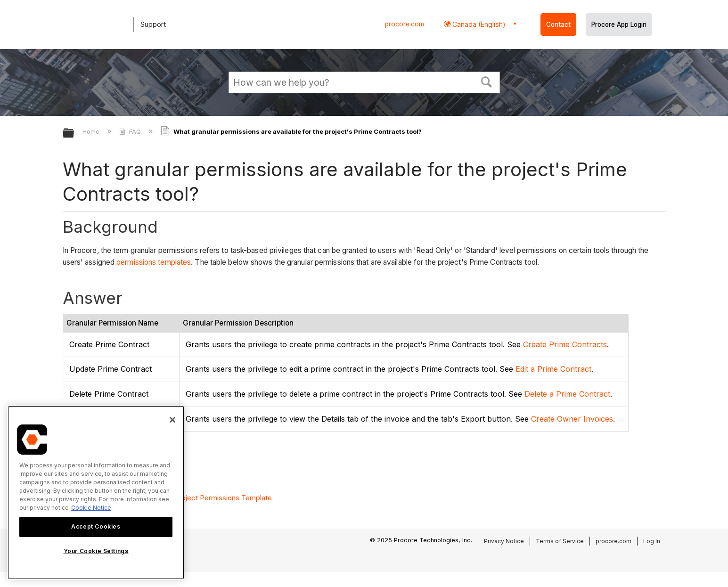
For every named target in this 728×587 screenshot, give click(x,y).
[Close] (172, 420)
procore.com (405, 24)
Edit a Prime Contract (553, 369)
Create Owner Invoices (572, 419)
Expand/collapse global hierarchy (74, 134)
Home (92, 131)
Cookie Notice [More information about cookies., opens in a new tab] (91, 508)
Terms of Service (560, 541)
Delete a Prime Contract (567, 394)
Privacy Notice (504, 541)
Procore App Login (619, 24)
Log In (652, 541)
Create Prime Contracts (565, 344)
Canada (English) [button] (478, 24)
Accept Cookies (96, 526)
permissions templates (154, 262)
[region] (96, 493)
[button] (486, 81)
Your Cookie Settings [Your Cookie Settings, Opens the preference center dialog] (96, 551)
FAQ (131, 131)
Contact (558, 24)
